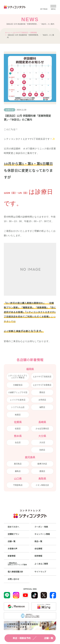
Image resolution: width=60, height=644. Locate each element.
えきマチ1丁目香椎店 (42, 385)
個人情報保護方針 (15, 572)
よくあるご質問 (41, 564)
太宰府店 (42, 400)
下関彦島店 (18, 485)
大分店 (42, 442)
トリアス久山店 (18, 407)
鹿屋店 (42, 471)
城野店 (42, 407)
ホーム (8, 33)
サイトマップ (40, 572)
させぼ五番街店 (42, 429)
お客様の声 (12, 549)
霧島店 (18, 471)
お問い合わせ (13, 579)
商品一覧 (38, 541)
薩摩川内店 (42, 464)
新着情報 (34, 33)
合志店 (18, 442)
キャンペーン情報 (42, 534)
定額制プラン (13, 534)
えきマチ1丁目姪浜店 (20, 33)
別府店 (42, 450)
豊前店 (42, 392)
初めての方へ (13, 527)
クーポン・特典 (41, 527)
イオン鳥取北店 (42, 485)
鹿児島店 (18, 464)
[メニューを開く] (53, 7)
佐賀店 (18, 429)
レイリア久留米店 (18, 400)
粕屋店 (18, 415)
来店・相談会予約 (19, 638)
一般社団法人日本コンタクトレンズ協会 (17, 564)
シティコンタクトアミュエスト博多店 (18, 377)
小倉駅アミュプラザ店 (18, 392)
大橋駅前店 (18, 385)
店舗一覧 (46, 638)
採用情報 (38, 556)
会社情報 (38, 549)
